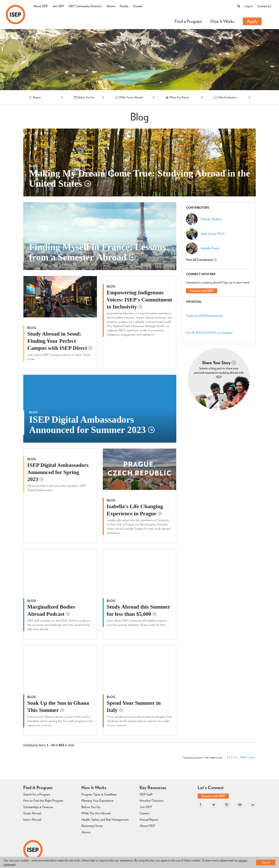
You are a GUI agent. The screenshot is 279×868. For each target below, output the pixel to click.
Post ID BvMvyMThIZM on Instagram (209, 333)
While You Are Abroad (96, 813)
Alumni (111, 6)
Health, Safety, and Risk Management (105, 820)
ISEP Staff (146, 794)
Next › (244, 757)
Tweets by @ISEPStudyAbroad (204, 316)
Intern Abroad (32, 820)
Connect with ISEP (202, 291)
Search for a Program (37, 794)
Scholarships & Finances (38, 807)
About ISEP (40, 6)
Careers (144, 813)
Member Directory (152, 801)
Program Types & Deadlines (99, 794)
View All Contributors (201, 260)
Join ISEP (58, 6)
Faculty (124, 6)
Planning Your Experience (97, 801)
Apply (252, 21)
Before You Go (91, 807)
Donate (138, 6)
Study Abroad (32, 813)
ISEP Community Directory (85, 6)
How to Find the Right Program (43, 801)
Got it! (266, 862)
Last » (252, 757)
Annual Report (149, 820)
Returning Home (92, 826)
